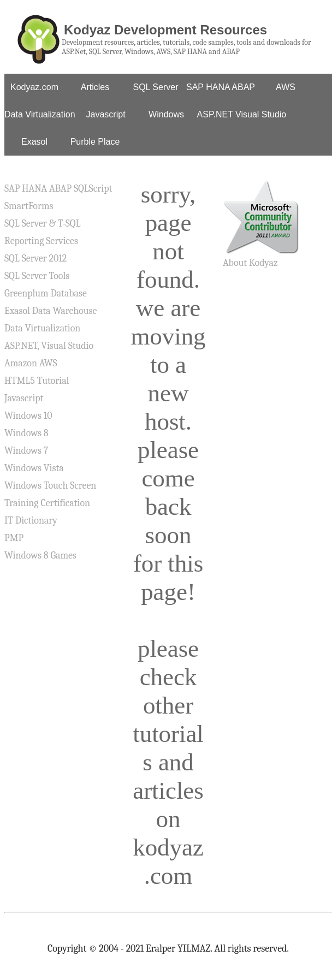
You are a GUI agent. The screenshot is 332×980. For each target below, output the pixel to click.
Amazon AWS (31, 363)
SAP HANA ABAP (221, 87)
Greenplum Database (46, 293)
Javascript (106, 114)
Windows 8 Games (40, 556)
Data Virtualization (40, 114)
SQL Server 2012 (35, 259)
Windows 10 (28, 416)
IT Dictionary (31, 521)
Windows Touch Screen (50, 486)
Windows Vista (34, 468)
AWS (286, 87)
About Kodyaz (250, 263)
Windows (166, 114)
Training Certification (47, 503)
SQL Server (156, 87)
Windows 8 (26, 433)
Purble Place (95, 142)
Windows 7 (26, 451)
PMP (14, 538)
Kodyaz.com (34, 87)
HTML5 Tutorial (37, 381)
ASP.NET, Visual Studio (49, 346)
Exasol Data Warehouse (51, 311)
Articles (95, 87)
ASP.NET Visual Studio (242, 114)
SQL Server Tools (37, 276)
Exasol (34, 142)
